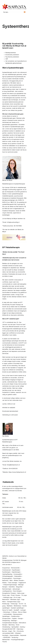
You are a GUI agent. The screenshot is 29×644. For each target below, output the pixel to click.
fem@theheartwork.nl (13, 465)
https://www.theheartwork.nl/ (17, 472)
